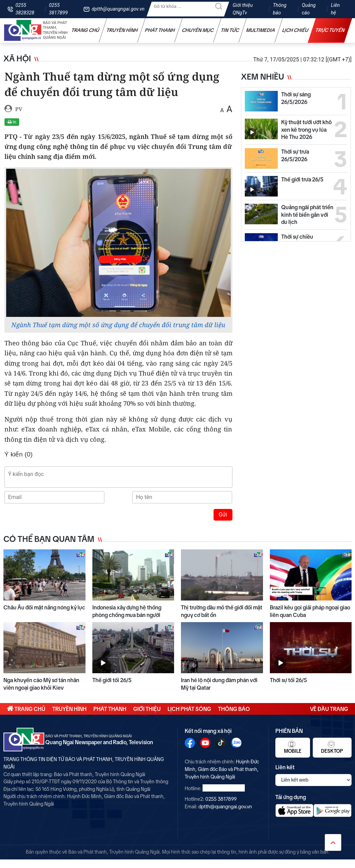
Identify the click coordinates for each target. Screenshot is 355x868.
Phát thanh (160, 30)
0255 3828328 (25, 9)
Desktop (332, 747)
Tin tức (230, 30)
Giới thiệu (147, 709)
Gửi (223, 515)
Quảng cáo (309, 9)
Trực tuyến (330, 30)
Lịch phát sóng (189, 709)
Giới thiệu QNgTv (243, 9)
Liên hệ (335, 9)
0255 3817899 (58, 9)
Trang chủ (85, 30)
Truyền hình (122, 30)
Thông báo (280, 9)
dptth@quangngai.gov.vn (118, 9)
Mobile (293, 747)
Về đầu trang (329, 709)
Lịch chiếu (295, 30)
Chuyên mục (198, 30)
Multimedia (261, 30)
